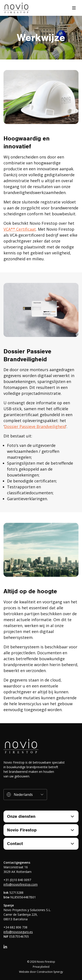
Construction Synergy (50, 972)
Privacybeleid (41, 967)
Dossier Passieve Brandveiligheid (35, 426)
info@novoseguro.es (18, 932)
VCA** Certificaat (20, 229)
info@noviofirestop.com (21, 884)
